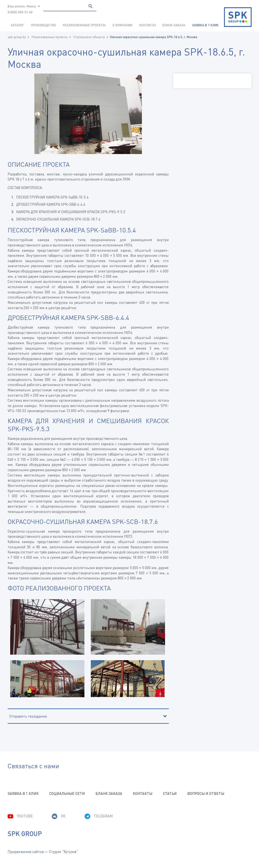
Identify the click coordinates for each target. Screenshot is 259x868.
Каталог (17, 25)
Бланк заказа (174, 25)
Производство (44, 25)
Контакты (148, 25)
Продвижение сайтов (26, 852)
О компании (122, 25)
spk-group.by (17, 37)
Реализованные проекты (84, 25)
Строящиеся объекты (89, 37)
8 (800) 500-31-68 (20, 12)
